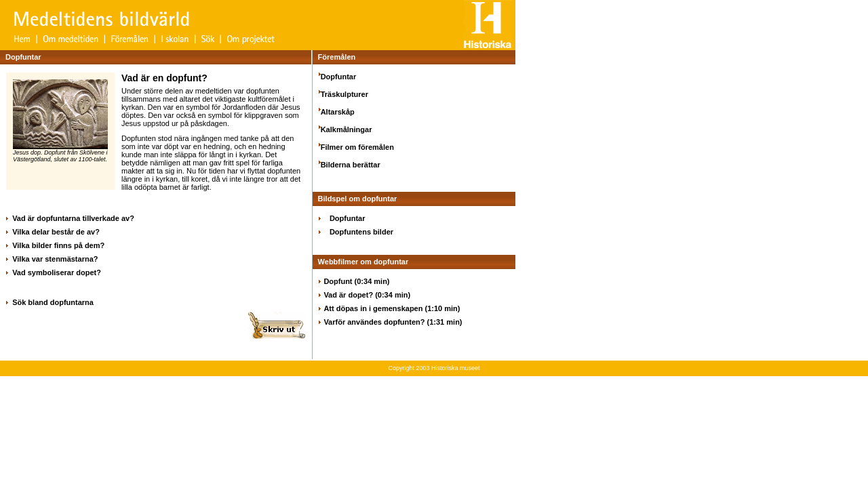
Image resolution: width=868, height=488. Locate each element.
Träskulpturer (344, 94)
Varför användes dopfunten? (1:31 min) (393, 322)
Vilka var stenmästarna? (55, 259)
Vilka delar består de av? (56, 232)
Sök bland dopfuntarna (53, 302)
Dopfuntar (339, 77)
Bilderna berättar (351, 165)
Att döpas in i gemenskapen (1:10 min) (392, 308)
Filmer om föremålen (357, 147)
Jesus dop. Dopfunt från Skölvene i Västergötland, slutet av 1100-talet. (60, 153)
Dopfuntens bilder (361, 232)
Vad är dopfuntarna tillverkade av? (73, 218)
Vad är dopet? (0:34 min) (367, 295)
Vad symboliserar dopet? (57, 272)
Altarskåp (338, 112)
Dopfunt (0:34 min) (356, 281)
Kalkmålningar (347, 129)
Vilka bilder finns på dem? (58, 245)
